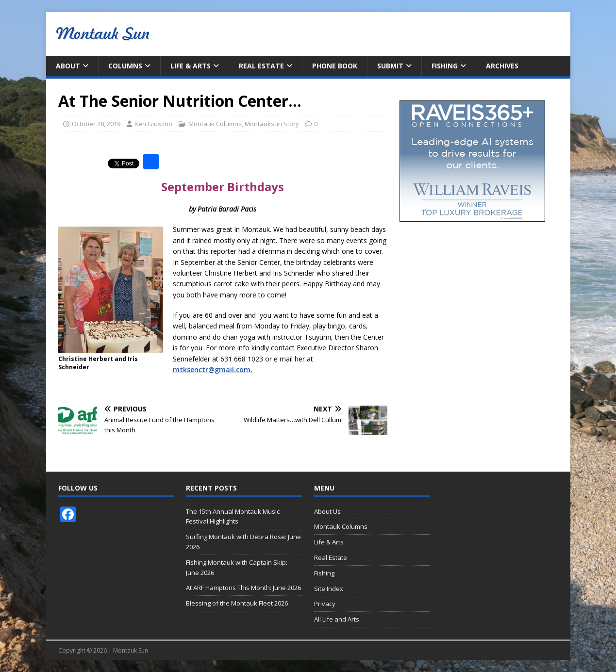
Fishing (445, 66)
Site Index (329, 589)
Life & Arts (191, 66)
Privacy (325, 604)
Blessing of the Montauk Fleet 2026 (237, 603)
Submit (390, 66)
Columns (125, 66)
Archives (502, 66)
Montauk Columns (215, 124)
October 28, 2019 (96, 124)
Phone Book (335, 66)
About (68, 66)
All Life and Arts (337, 619)
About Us (327, 511)
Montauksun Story (272, 124)
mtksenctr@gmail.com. (213, 369)
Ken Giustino (153, 124)
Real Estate (261, 66)
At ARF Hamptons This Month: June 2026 (243, 588)
